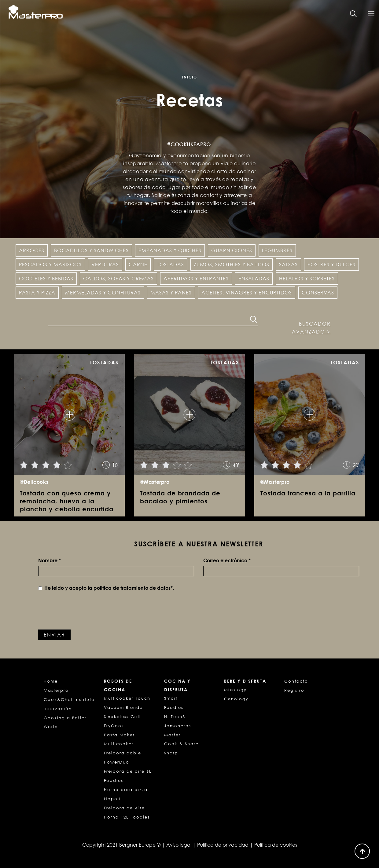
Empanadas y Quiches (170, 250)
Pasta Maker (119, 735)
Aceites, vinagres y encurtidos (247, 293)
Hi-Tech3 (175, 717)
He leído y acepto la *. (106, 588)
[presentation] (85, 611)
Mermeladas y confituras (103, 293)
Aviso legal (179, 845)
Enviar (54, 635)
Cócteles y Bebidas (46, 279)
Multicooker (119, 744)
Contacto (296, 681)
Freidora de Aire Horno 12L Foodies (127, 812)
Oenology (236, 699)
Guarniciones (232, 250)
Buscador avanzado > (311, 328)
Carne (138, 264)
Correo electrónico (227, 560)
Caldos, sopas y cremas (118, 279)
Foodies (174, 707)
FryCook (114, 726)
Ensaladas (254, 279)
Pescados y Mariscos (50, 264)
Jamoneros (178, 726)
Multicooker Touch (127, 698)
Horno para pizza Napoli (126, 794)
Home (51, 681)
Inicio (190, 77)
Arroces (32, 250)
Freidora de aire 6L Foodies (128, 776)
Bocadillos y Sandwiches (91, 250)
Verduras (105, 264)
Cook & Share (181, 744)
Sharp (171, 753)
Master (172, 735)
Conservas (318, 293)
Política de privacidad (223, 845)
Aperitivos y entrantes (196, 279)
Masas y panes (171, 293)
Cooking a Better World (65, 722)
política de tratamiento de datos (132, 588)
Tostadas (171, 264)
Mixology (235, 690)
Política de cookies (276, 845)
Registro (294, 690)
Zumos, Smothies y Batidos (232, 264)
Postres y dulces (331, 264)
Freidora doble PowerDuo (123, 757)
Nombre (50, 560)
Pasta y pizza (37, 293)
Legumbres (277, 250)
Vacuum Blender (124, 707)
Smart (171, 698)
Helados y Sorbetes (307, 279)
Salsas (288, 264)
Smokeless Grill (122, 717)
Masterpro (56, 690)
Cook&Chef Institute (69, 699)
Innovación (58, 709)
